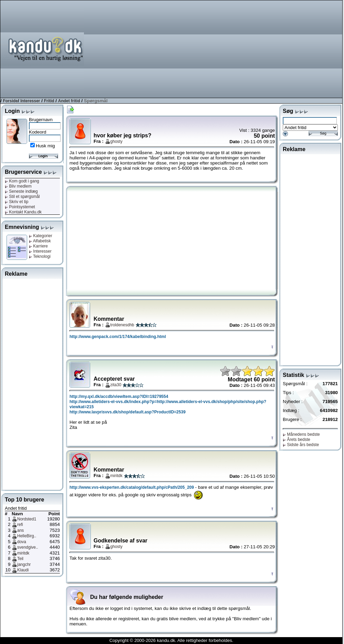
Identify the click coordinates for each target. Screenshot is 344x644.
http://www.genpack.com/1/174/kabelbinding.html (118, 337)
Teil (20, 559)
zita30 (116, 385)
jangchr (24, 564)
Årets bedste (297, 440)
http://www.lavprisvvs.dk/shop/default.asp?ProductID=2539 (127, 412)
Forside (10, 101)
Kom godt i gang (22, 181)
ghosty (116, 141)
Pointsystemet (20, 207)
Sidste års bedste (301, 445)
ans (20, 530)
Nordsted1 (27, 519)
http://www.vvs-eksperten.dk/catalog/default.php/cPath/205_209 (132, 487)
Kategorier (41, 236)
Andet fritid (69, 101)
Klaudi (23, 570)
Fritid (49, 101)
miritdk (23, 553)
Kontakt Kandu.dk (23, 212)
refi (20, 525)
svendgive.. (28, 547)
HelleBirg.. (27, 536)
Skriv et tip (17, 202)
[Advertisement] (239, 49)
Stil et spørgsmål (22, 197)
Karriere (38, 246)
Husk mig (45, 146)
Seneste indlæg (21, 191)
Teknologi (40, 256)
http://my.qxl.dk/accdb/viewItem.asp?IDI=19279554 (119, 397)
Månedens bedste (301, 434)
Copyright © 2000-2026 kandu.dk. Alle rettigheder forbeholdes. (171, 640)
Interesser (30, 101)
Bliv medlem (18, 186)
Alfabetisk (40, 241)
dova (22, 542)
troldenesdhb (122, 325)
